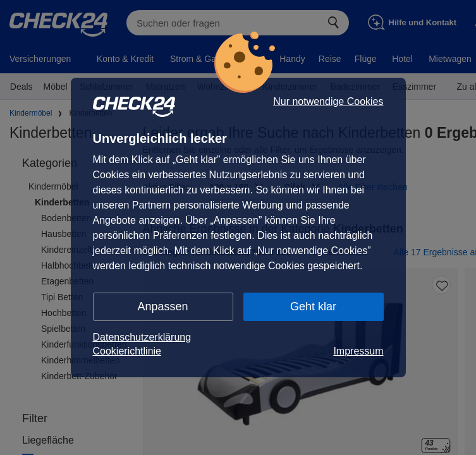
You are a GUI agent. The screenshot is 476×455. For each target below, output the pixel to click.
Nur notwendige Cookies (328, 102)
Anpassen (162, 306)
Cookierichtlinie (127, 351)
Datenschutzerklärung (142, 337)
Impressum (358, 351)
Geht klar (313, 306)
